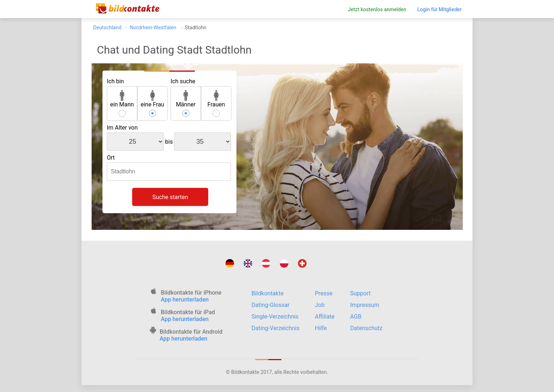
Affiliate (325, 317)
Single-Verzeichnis (275, 317)
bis (169, 142)
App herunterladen (185, 300)
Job (320, 305)
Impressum (365, 305)
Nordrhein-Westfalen (153, 28)
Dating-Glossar (271, 305)
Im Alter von (122, 128)
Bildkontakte (268, 293)
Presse (324, 293)
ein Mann (122, 99)
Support (360, 293)
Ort (111, 158)
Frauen (216, 99)
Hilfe (321, 328)
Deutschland (108, 28)
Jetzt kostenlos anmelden (377, 9)
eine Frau (152, 99)
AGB (356, 317)
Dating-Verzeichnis (276, 328)
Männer (186, 99)
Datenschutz (366, 328)
